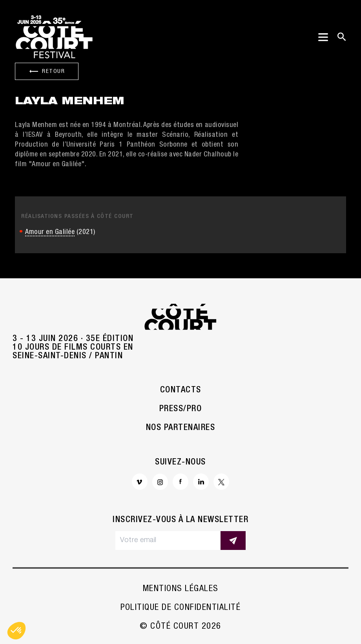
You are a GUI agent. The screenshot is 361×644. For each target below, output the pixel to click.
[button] (16, 631)
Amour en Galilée (50, 232)
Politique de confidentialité (180, 608)
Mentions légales (181, 589)
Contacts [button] (181, 390)
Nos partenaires (181, 428)
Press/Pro (181, 409)
